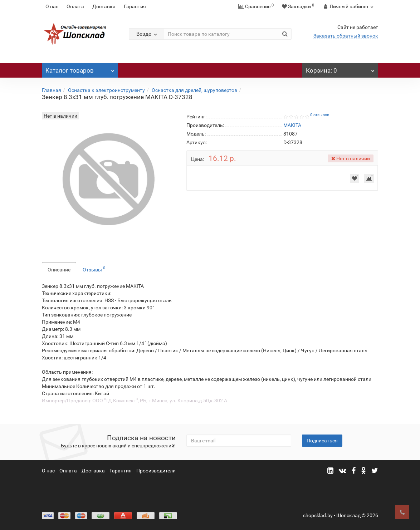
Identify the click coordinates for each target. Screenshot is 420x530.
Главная (52, 90)
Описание (59, 270)
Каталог (80, 69)
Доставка (104, 6)
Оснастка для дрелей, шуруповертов (194, 90)
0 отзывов (320, 115)
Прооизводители (156, 471)
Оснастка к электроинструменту (106, 90)
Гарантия (135, 6)
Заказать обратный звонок (346, 36)
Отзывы (94, 269)
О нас (52, 6)
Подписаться (322, 441)
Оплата (75, 6)
